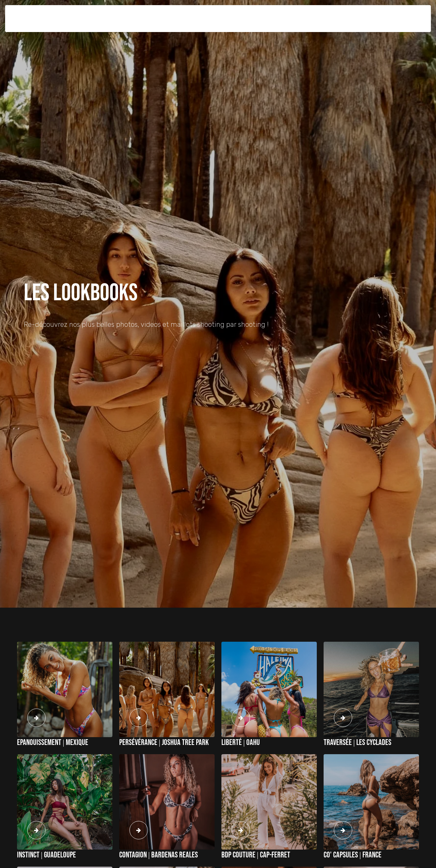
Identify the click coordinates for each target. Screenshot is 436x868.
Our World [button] (255, 13)
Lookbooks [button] (227, 13)
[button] (377, 13)
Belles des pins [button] (74, 13)
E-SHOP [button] (202, 13)
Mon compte (400, 13)
